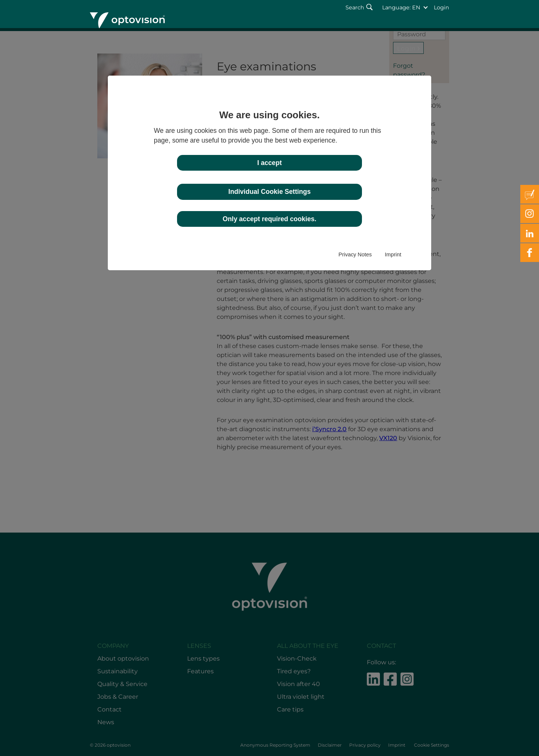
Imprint (393, 254)
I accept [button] (269, 163)
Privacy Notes (355, 254)
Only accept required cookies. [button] (269, 219)
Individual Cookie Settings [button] (269, 192)
